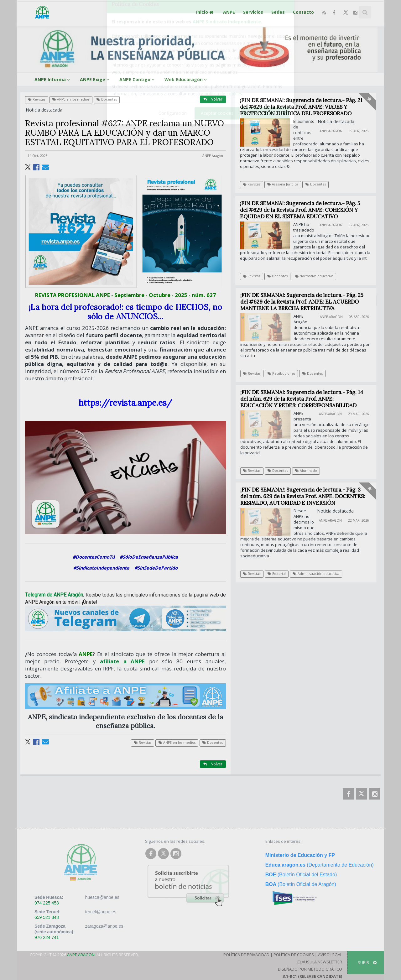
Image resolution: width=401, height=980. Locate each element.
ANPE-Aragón (213, 156)
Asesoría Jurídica (283, 184)
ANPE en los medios (71, 99)
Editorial (280, 574)
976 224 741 (47, 937)
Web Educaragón (187, 79)
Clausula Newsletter (320, 962)
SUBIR (367, 962)
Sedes (278, 12)
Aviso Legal (330, 955)
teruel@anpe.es (101, 912)
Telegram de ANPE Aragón (54, 595)
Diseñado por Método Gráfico (310, 969)
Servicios (253, 12)
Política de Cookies (294, 955)
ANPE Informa (53, 79)
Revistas (36, 99)
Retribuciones (285, 373)
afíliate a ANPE (122, 661)
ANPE (229, 12)
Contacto (303, 12)
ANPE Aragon (81, 955)
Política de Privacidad (246, 955)
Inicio (206, 12)
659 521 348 (47, 917)
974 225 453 (47, 903)
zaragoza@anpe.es (104, 926)
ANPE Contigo (138, 79)
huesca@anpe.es (102, 897)
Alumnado (310, 471)
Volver (213, 99)
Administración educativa (320, 574)
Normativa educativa (314, 276)
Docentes (107, 99)
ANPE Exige (96, 79)
